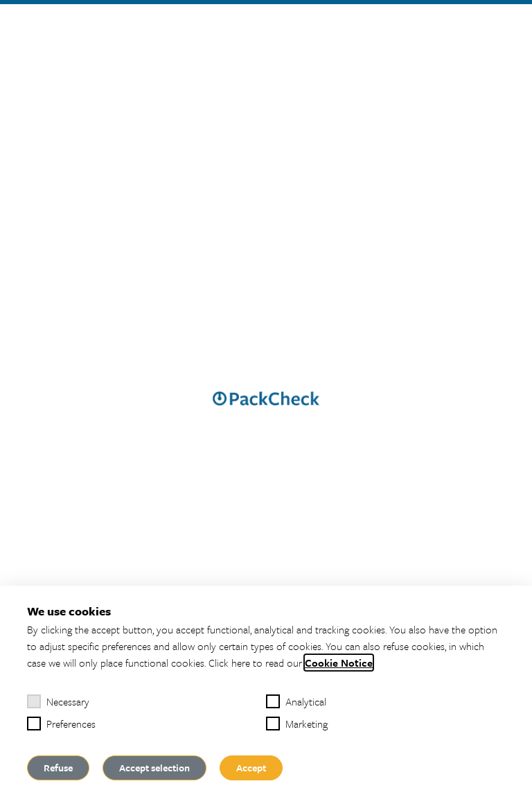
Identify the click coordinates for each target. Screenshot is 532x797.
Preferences (61, 724)
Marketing (297, 724)
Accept (251, 768)
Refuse (58, 768)
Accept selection (154, 768)
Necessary (58, 701)
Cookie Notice (339, 663)
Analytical (296, 701)
